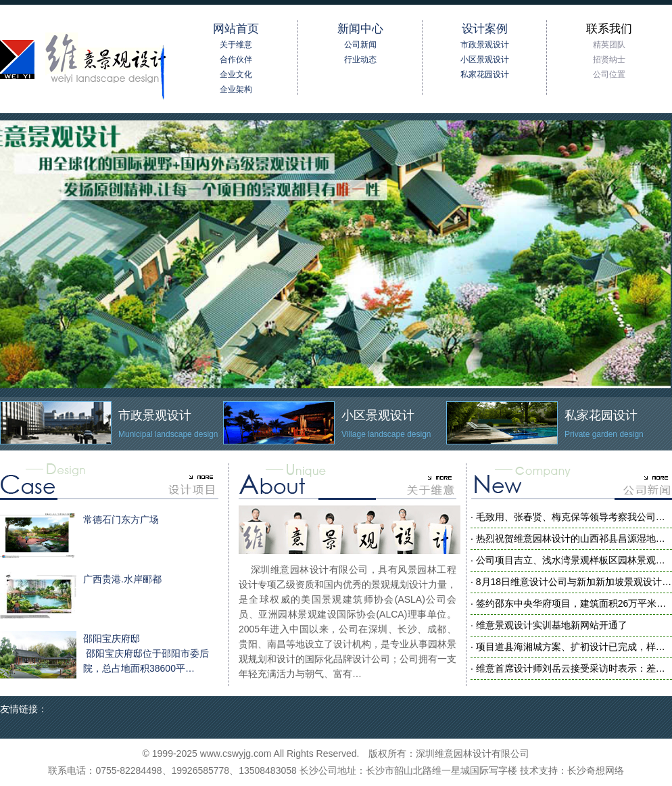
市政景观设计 (485, 45)
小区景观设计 (485, 60)
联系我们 (609, 29)
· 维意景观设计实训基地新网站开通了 (549, 625)
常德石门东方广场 (79, 536)
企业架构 (236, 89)
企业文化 (236, 74)
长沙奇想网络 (596, 770)
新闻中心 (360, 29)
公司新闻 (360, 45)
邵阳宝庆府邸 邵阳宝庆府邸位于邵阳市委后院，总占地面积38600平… (104, 655)
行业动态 (360, 60)
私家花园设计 (485, 74)
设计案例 (485, 29)
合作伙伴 (236, 60)
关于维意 (236, 45)
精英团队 (609, 45)
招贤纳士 (609, 60)
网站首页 (236, 29)
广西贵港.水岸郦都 (81, 595)
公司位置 (609, 74)
